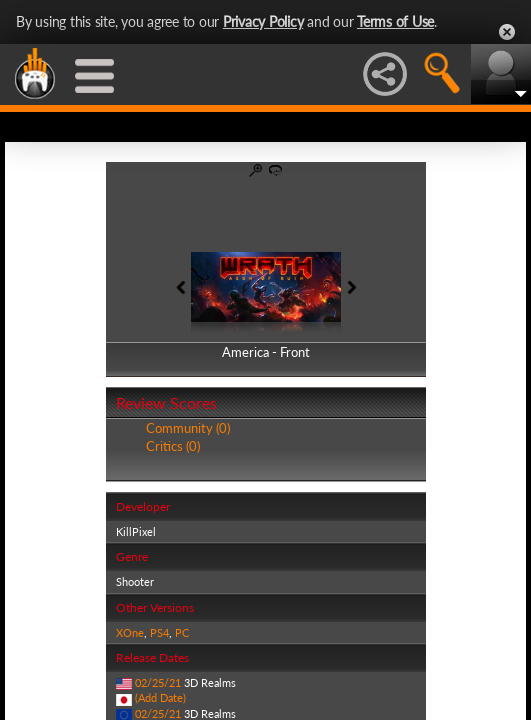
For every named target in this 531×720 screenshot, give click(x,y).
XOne (130, 632)
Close (507, 32)
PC (182, 632)
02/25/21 (158, 682)
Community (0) (188, 428)
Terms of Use (395, 21)
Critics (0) (173, 446)
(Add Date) (160, 697)
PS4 (159, 632)
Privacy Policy (263, 21)
